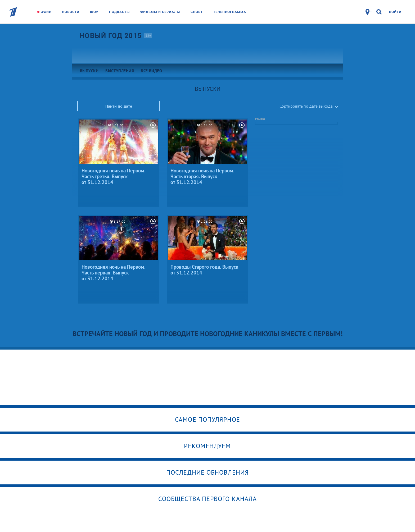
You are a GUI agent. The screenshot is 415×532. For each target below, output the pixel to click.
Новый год (111, 36)
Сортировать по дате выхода (306, 106)
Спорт (197, 12)
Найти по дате (119, 106)
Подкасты (119, 12)
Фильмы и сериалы (160, 12)
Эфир (46, 12)
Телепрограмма (230, 12)
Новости (71, 12)
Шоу (94, 12)
